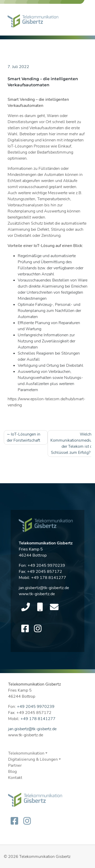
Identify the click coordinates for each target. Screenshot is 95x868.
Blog (12, 772)
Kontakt (15, 778)
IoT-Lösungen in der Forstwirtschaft (24, 437)
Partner (15, 765)
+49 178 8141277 (49, 579)
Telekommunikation (26, 753)
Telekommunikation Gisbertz (45, 857)
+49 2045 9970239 (46, 567)
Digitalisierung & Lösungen (33, 759)
